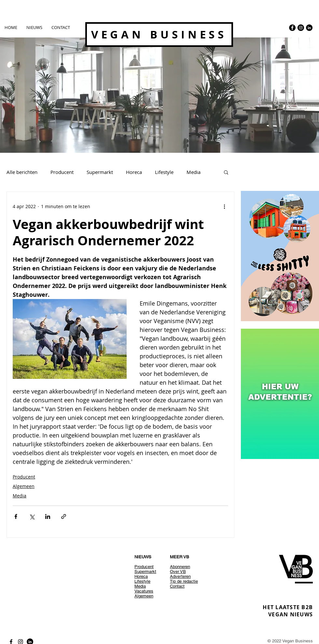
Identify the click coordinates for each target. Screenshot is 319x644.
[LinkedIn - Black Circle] (309, 28)
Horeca (134, 172)
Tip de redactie (184, 581)
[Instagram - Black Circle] (301, 28)
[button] (226, 172)
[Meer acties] (224, 206)
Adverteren (180, 576)
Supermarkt (100, 172)
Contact (177, 586)
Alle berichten (22, 172)
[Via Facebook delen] (16, 516)
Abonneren (180, 567)
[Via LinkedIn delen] (48, 516)
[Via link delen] (64, 516)
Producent (62, 172)
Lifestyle (164, 172)
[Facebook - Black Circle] (292, 28)
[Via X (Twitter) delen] (32, 516)
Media (194, 172)
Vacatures (144, 591)
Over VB (178, 572)
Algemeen (24, 486)
